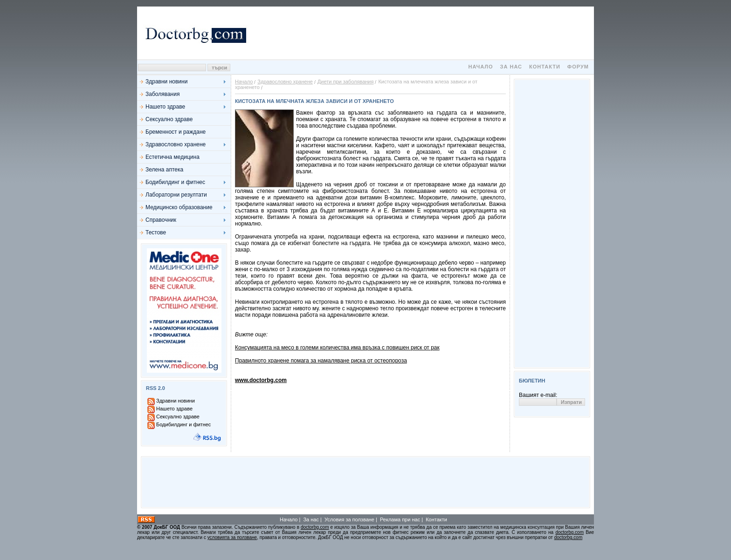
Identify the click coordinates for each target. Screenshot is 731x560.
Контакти (545, 67)
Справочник (161, 220)
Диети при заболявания (346, 82)
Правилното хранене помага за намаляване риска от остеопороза (321, 361)
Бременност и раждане (176, 132)
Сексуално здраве (169, 119)
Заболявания (162, 94)
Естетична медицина (172, 157)
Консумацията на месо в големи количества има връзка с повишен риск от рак (337, 348)
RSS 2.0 (155, 388)
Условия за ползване (349, 519)
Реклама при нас (400, 519)
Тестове (156, 232)
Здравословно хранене (176, 144)
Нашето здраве (165, 107)
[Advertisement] (421, 33)
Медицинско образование (179, 207)
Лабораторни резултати (176, 195)
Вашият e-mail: (538, 395)
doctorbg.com (315, 527)
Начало (480, 67)
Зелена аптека (164, 170)
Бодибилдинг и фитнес (175, 182)
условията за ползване (232, 537)
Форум (578, 67)
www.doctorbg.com (261, 380)
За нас (511, 67)
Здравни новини (166, 82)
